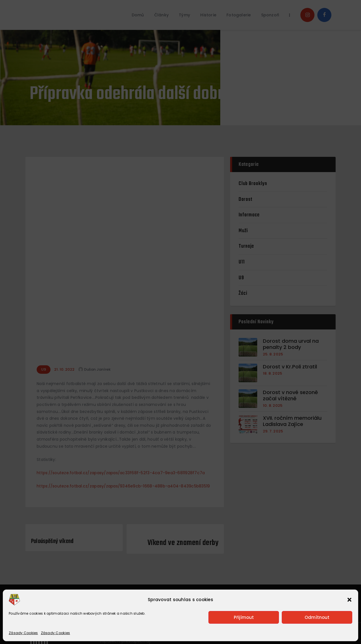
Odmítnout (317, 617)
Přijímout (244, 617)
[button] (349, 600)
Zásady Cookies (23, 633)
